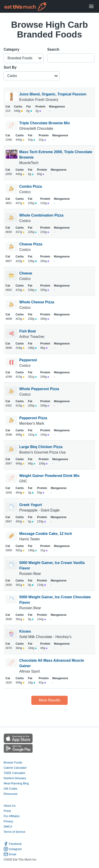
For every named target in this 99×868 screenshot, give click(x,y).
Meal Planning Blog (16, 783)
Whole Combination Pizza (41, 215)
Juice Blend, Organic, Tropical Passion (53, 94)
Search (53, 49)
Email (10, 854)
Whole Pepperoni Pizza (39, 389)
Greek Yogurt (31, 505)
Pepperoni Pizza (33, 418)
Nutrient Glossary (15, 778)
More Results (49, 700)
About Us (10, 806)
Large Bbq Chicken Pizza (41, 447)
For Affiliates (12, 816)
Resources (11, 794)
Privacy (8, 821)
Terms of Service (14, 832)
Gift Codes (10, 789)
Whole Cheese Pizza (37, 302)
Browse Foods (13, 762)
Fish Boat (28, 331)
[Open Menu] (91, 6)
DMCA (8, 827)
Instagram (13, 849)
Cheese (26, 273)
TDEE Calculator (14, 773)
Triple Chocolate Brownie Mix (45, 123)
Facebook (13, 844)
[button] (24, 58)
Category (11, 49)
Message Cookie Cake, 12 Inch (46, 534)
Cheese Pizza (31, 244)
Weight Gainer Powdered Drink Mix (49, 476)
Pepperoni (28, 360)
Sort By (10, 67)
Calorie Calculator (15, 768)
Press (7, 811)
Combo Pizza (31, 186)
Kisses (25, 631)
